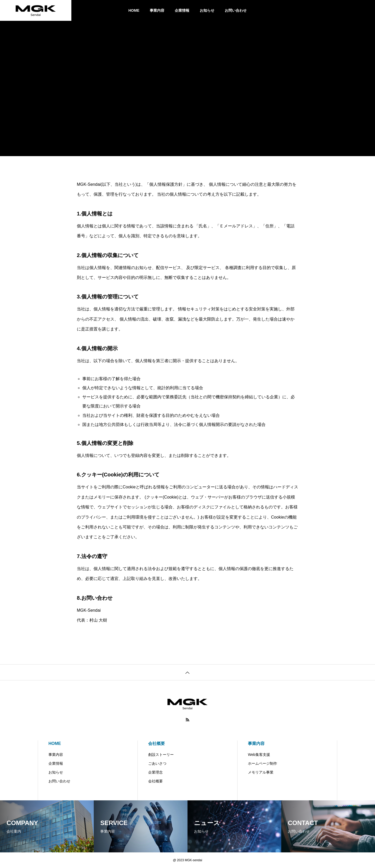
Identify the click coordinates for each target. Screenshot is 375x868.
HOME (134, 10)
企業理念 (155, 772)
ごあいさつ (157, 763)
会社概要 (157, 743)
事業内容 (157, 10)
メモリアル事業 (261, 772)
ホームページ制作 (262, 763)
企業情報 (182, 10)
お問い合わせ (236, 10)
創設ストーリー (161, 755)
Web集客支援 (259, 755)
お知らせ (207, 10)
